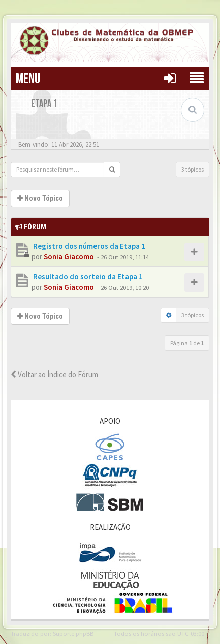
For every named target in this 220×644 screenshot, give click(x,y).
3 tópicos (193, 169)
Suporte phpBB (73, 633)
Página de (187, 343)
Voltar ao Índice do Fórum (54, 374)
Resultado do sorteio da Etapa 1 (87, 276)
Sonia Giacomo (69, 257)
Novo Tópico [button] (40, 198)
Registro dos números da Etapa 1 (88, 246)
